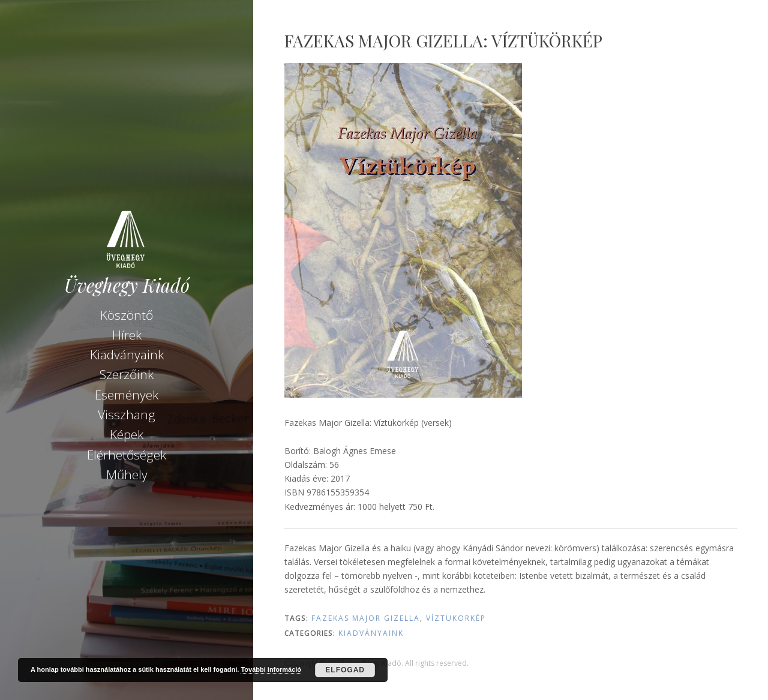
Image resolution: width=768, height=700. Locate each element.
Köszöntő (127, 315)
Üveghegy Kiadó (127, 285)
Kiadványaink (127, 354)
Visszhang (127, 414)
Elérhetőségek (127, 455)
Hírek (127, 335)
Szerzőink (127, 374)
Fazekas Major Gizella (366, 618)
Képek (127, 434)
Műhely (127, 474)
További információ (271, 669)
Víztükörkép (456, 618)
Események (127, 395)
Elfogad (345, 670)
